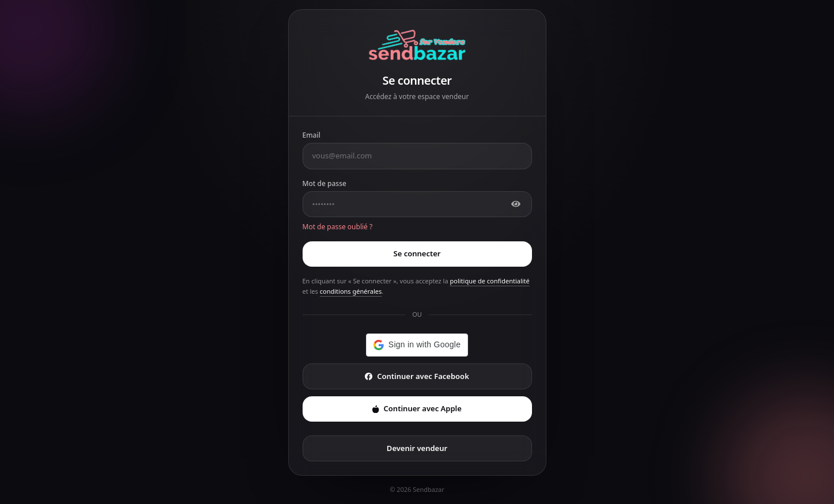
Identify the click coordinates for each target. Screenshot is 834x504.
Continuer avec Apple (417, 408)
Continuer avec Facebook (417, 376)
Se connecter (417, 253)
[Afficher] (516, 204)
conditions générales (351, 291)
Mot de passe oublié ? (338, 227)
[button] (417, 345)
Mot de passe (324, 183)
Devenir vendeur (417, 448)
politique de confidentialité (489, 281)
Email (312, 135)
